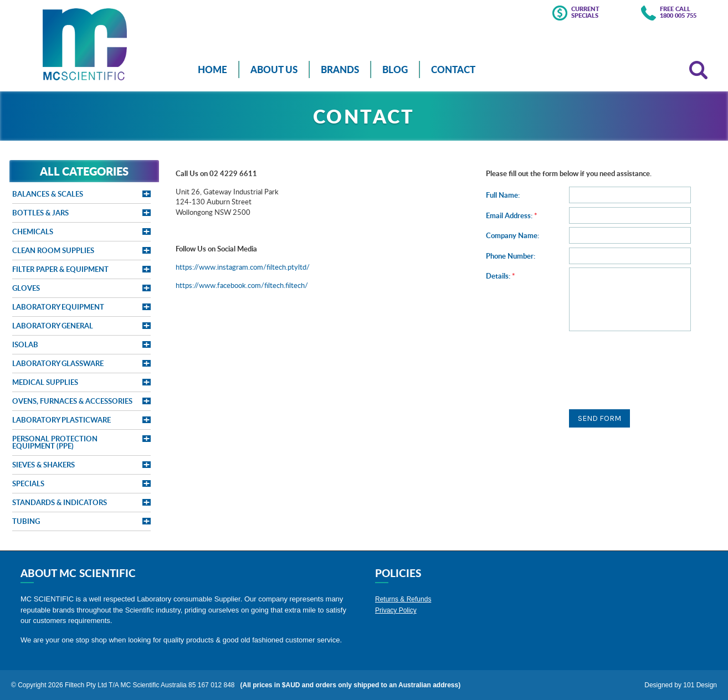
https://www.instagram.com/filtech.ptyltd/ (243, 267)
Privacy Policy (396, 610)
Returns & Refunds (403, 599)
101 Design (700, 685)
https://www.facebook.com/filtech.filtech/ (242, 285)
